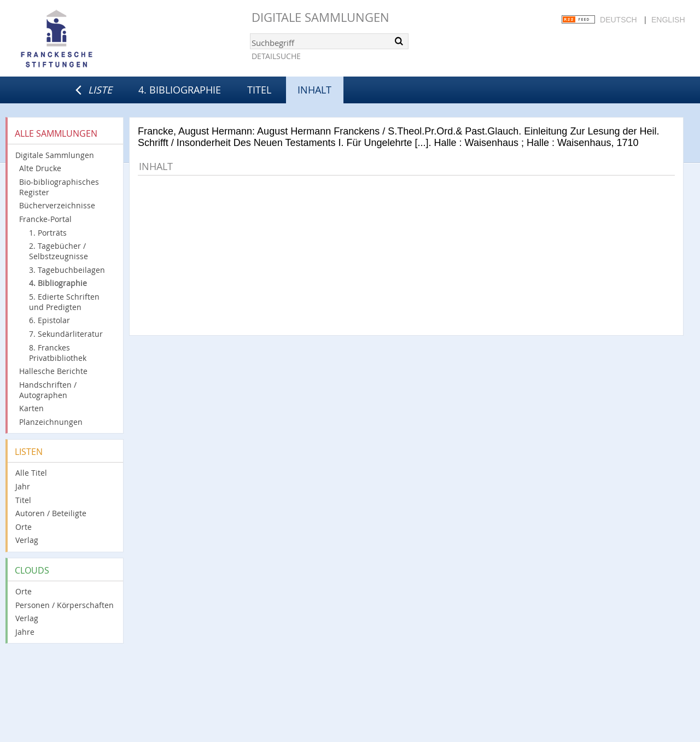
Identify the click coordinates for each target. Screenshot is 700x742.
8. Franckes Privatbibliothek (58, 353)
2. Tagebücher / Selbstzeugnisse (59, 251)
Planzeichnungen (51, 422)
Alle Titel (31, 473)
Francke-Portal (45, 219)
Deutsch (619, 20)
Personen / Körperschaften (65, 605)
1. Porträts (48, 233)
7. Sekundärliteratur (66, 334)
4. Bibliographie (180, 90)
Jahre (25, 632)
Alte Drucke (40, 168)
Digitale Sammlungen (320, 17)
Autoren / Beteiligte (51, 513)
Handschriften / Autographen (48, 390)
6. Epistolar (49, 320)
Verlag (27, 540)
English (668, 20)
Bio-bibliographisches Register (59, 187)
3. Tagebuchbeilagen (67, 270)
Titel (259, 90)
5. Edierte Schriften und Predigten (64, 302)
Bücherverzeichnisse (57, 205)
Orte (24, 527)
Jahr (23, 486)
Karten (31, 408)
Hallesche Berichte (53, 371)
